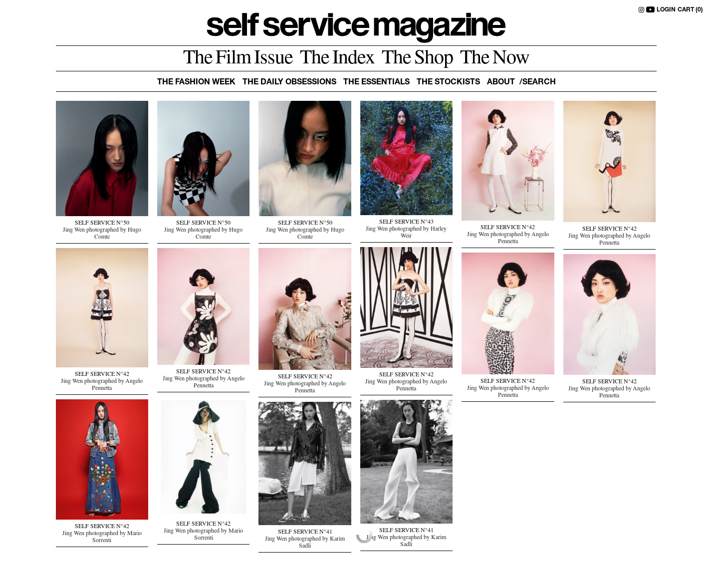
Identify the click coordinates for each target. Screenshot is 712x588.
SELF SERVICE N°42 (508, 228)
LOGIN (666, 10)
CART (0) (690, 10)
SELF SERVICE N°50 (102, 224)
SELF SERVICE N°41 (406, 531)
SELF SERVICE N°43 (406, 223)
